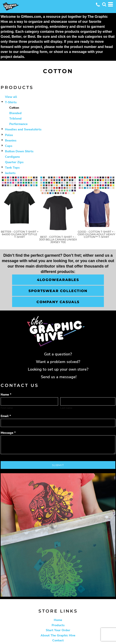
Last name (66, 408)
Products (58, 625)
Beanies (11, 140)
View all (11, 97)
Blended (15, 113)
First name (7, 408)
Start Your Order (58, 630)
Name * (6, 395)
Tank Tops (12, 168)
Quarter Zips (14, 162)
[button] (104, 4)
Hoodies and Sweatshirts (23, 129)
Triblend (15, 119)
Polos (9, 135)
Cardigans (12, 157)
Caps (9, 146)
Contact (58, 640)
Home (58, 620)
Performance (18, 124)
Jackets (10, 173)
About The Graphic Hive (58, 635)
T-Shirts (11, 102)
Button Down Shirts (19, 151)
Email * (6, 416)
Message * (8, 433)
